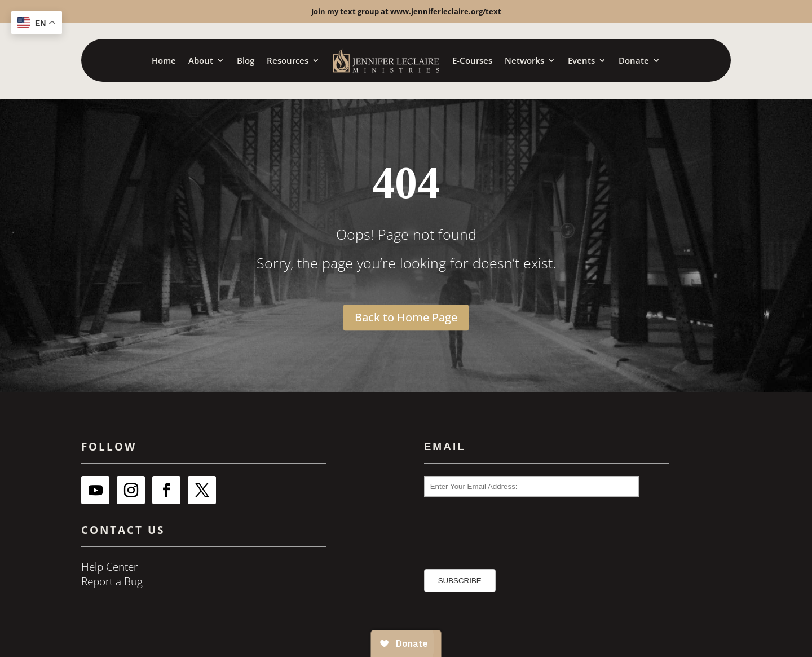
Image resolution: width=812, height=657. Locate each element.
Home (164, 60)
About (201, 60)
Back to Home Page (406, 317)
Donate (634, 60)
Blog (246, 60)
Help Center (109, 567)
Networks (524, 60)
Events (581, 60)
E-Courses (472, 60)
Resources (288, 60)
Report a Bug (112, 581)
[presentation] (488, 528)
